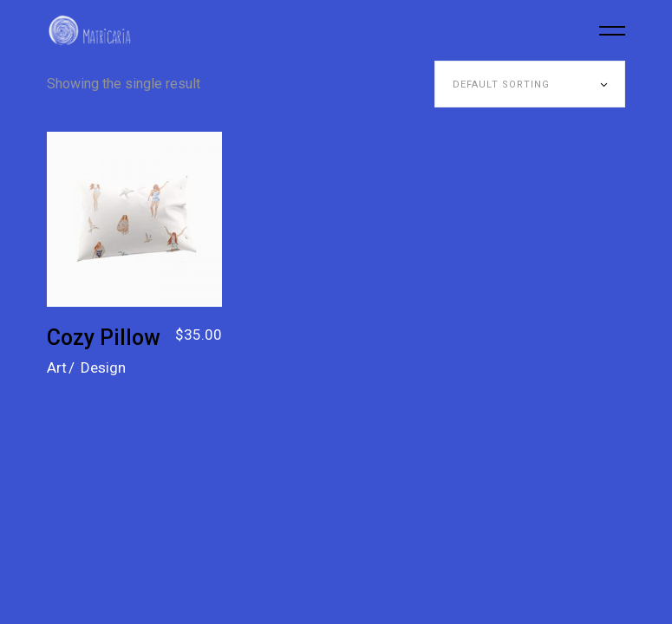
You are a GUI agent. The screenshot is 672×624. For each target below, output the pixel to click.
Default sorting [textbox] (501, 84)
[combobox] (530, 84)
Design (103, 367)
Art (57, 367)
